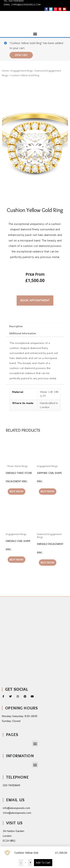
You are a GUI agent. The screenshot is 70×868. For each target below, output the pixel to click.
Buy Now (17, 491)
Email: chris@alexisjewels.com (22, 5)
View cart (21, 55)
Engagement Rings (22, 71)
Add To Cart (43, 863)
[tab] (35, 326)
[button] (35, 34)
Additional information (23, 333)
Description (16, 326)
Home (5, 71)
